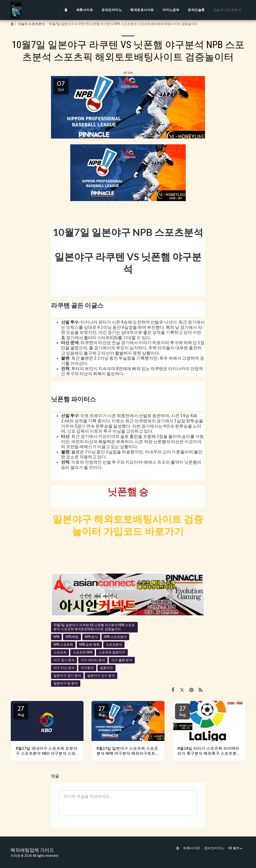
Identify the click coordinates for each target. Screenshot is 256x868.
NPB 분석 (91, 637)
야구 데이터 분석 (93, 660)
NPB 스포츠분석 (115, 637)
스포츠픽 (60, 652)
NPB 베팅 (72, 637)
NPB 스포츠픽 (63, 645)
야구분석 (87, 668)
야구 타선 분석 (64, 668)
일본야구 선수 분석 (101, 676)
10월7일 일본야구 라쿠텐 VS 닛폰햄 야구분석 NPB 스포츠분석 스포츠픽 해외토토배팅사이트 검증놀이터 (94, 627)
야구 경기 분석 (64, 660)
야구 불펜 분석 (122, 660)
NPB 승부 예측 (89, 645)
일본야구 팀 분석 (66, 683)
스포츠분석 (114, 645)
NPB (56, 637)
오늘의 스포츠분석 (31, 24)
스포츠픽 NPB (82, 652)
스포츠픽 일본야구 (112, 652)
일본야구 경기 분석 (67, 676)
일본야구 (106, 668)
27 (21, 711)
